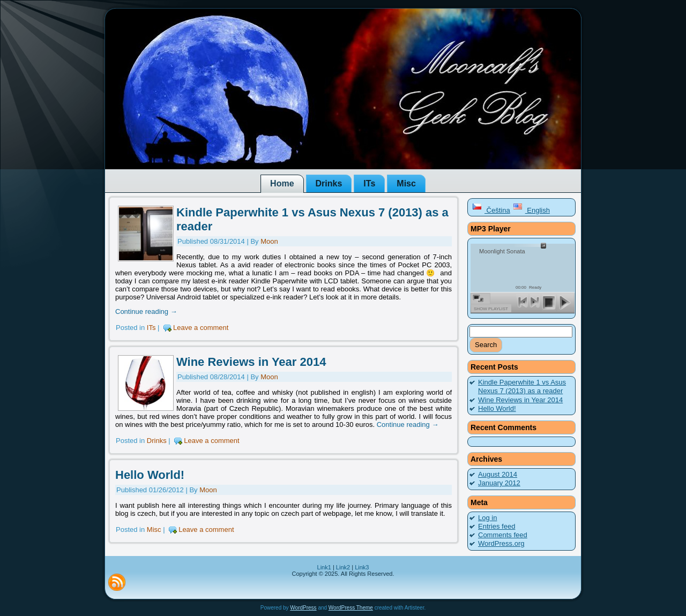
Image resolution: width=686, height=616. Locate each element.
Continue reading (146, 311)
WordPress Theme (351, 608)
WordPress (303, 608)
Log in (487, 518)
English (531, 210)
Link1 (324, 567)
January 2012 (499, 483)
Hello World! (150, 475)
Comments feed (503, 535)
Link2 (343, 567)
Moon (269, 241)
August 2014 (498, 474)
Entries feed (497, 526)
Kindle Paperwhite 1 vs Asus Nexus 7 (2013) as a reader (522, 386)
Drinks (157, 441)
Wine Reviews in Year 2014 (251, 362)
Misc (154, 529)
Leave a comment (201, 328)
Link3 (362, 567)
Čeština (491, 210)
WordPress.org (501, 543)
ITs (151, 328)
